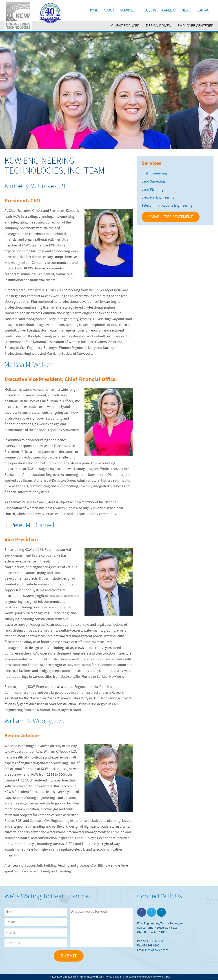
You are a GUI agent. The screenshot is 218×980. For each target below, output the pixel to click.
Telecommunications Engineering (167, 205)
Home (93, 10)
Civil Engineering (154, 173)
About (109, 10)
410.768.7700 (155, 941)
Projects (148, 10)
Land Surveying (153, 181)
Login (102, 977)
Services (127, 10)
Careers (169, 10)
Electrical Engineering (158, 197)
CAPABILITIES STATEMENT (171, 217)
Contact (204, 10)
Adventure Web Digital (159, 977)
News (186, 10)
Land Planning (152, 190)
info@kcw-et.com (157, 950)
